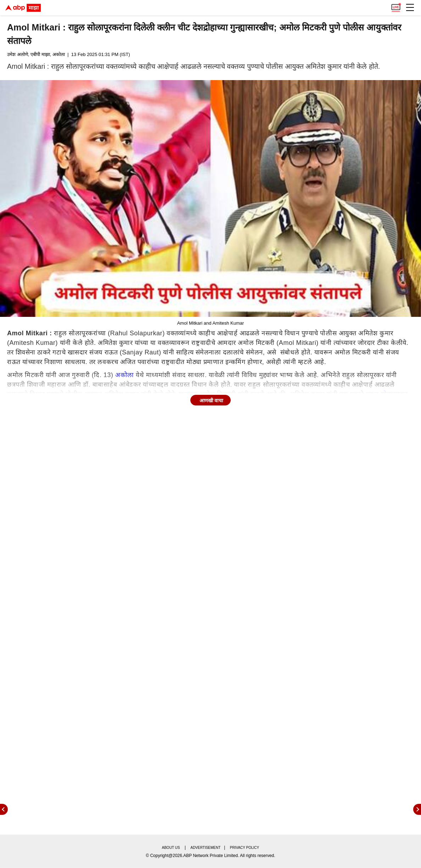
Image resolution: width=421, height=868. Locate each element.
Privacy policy (245, 848)
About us (171, 848)
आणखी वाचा (212, 401)
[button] (410, 7)
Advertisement (206, 848)
